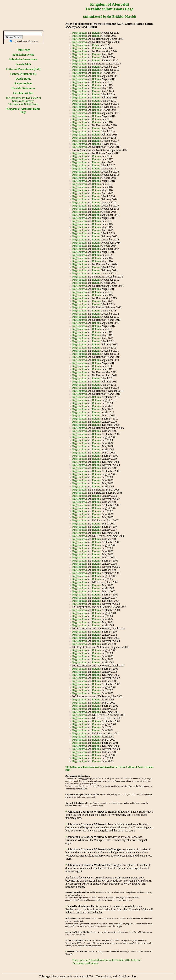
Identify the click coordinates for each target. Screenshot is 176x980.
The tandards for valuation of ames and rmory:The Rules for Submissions (23, 101)
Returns (96, 33)
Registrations (80, 33)
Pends (95, 45)
